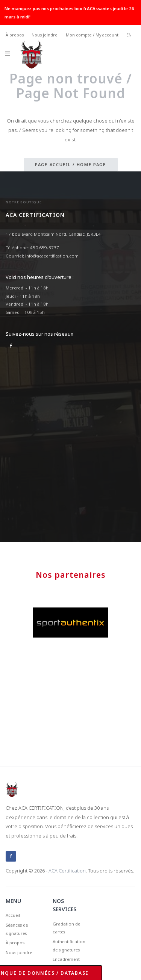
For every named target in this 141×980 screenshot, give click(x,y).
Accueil (13, 915)
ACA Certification (67, 871)
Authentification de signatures (69, 946)
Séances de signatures (17, 929)
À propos (15, 35)
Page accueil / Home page (70, 164)
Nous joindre (45, 35)
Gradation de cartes (66, 928)
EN (129, 35)
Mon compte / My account (92, 35)
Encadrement (66, 959)
